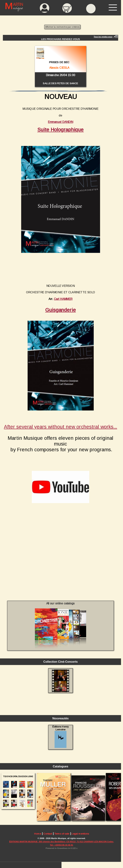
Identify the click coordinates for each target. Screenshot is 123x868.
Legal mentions (80, 834)
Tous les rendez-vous (103, 37)
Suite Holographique (61, 130)
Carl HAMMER (63, 299)
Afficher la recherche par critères (62, 27)
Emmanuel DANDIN (60, 122)
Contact (48, 834)
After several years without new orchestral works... (61, 427)
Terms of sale (62, 834)
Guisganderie (61, 310)
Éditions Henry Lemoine (61, 736)
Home (38, 834)
